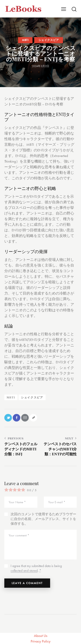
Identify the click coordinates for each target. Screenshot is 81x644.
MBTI (25, 40)
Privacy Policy (41, 641)
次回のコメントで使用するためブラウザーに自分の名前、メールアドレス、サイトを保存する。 (43, 519)
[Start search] (74, 9)
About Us (41, 636)
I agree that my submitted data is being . (36, 568)
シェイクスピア (49, 40)
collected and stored (24, 571)
